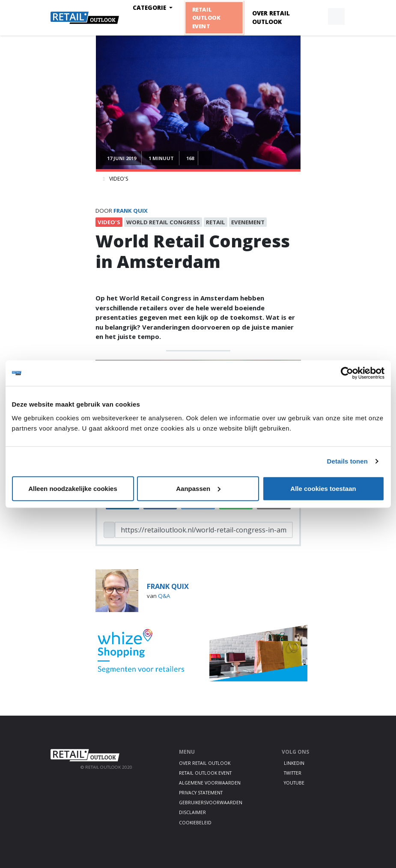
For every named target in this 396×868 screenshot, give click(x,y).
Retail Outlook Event (206, 18)
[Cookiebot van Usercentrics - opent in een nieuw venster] (347, 373)
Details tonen (347, 461)
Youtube (294, 783)
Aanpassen (198, 488)
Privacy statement (201, 793)
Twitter (293, 773)
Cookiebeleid (195, 823)
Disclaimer (192, 812)
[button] (316, 17)
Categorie (150, 8)
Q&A (164, 596)
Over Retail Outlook (271, 18)
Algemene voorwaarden (210, 783)
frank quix (131, 211)
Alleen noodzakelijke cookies (73, 488)
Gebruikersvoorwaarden (211, 803)
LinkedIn (294, 763)
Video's (119, 179)
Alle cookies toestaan (323, 488)
